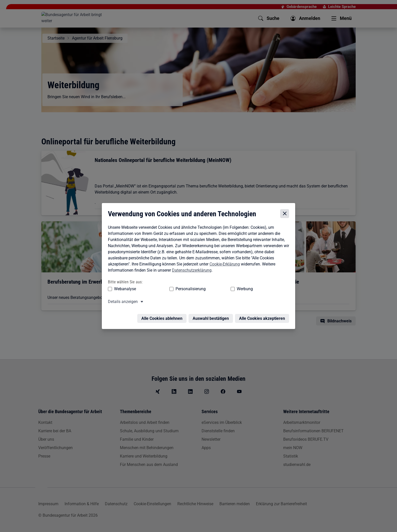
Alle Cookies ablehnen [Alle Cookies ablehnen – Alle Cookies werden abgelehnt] (163, 315)
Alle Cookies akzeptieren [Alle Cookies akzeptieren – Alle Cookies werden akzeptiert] (263, 315)
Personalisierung (175, 289)
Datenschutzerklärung (190, 270)
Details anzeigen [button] (122, 302)
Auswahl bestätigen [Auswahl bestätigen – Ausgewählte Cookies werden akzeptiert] (212, 315)
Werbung (215, 289)
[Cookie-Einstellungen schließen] (286, 214)
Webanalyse (124, 289)
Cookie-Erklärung (223, 264)
